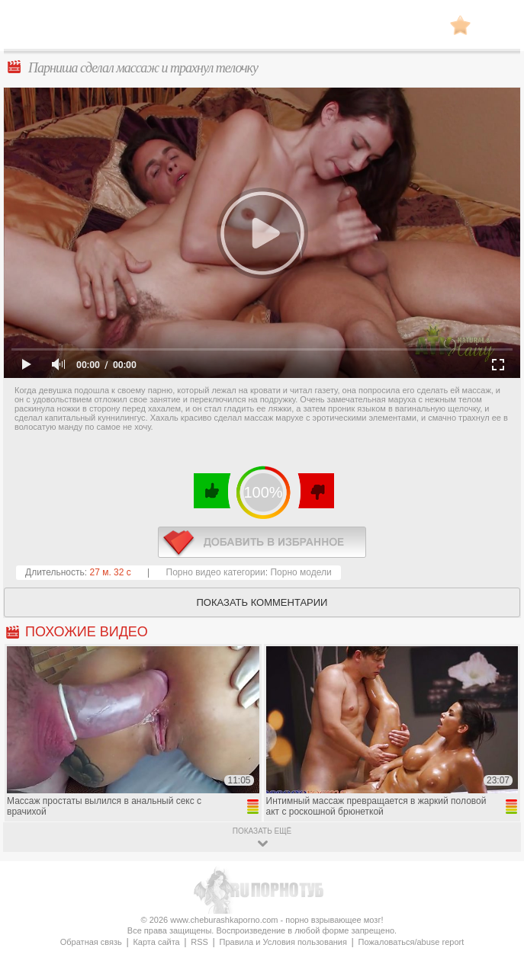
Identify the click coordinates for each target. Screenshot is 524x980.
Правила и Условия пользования (283, 942)
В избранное (460, 25)
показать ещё (262, 831)
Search (497, 25)
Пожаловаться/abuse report (411, 942)
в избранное (262, 542)
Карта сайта (156, 942)
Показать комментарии (262, 602)
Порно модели (301, 572)
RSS (199, 942)
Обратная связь (91, 942)
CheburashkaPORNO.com (262, 29)
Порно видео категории (216, 572)
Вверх (495, 925)
